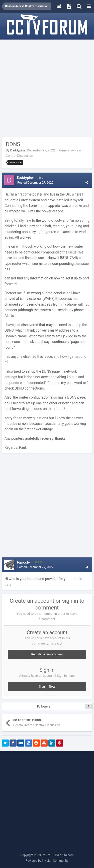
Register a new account (47, 654)
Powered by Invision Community (47, 861)
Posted (35, 183)
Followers (44, 706)
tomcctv (23, 562)
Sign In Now (47, 687)
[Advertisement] (47, 89)
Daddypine (18, 150)
